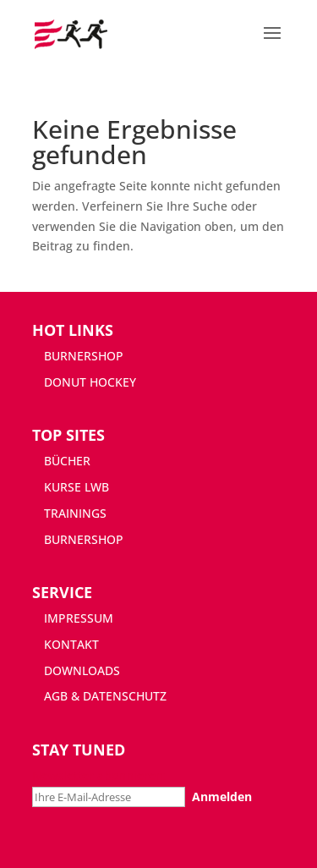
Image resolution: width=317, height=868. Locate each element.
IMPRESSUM (79, 618)
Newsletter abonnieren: (99, 775)
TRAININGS (75, 513)
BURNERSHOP (84, 356)
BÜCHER (67, 461)
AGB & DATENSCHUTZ (105, 696)
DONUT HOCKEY (90, 382)
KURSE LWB (77, 487)
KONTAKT (71, 644)
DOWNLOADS (82, 670)
